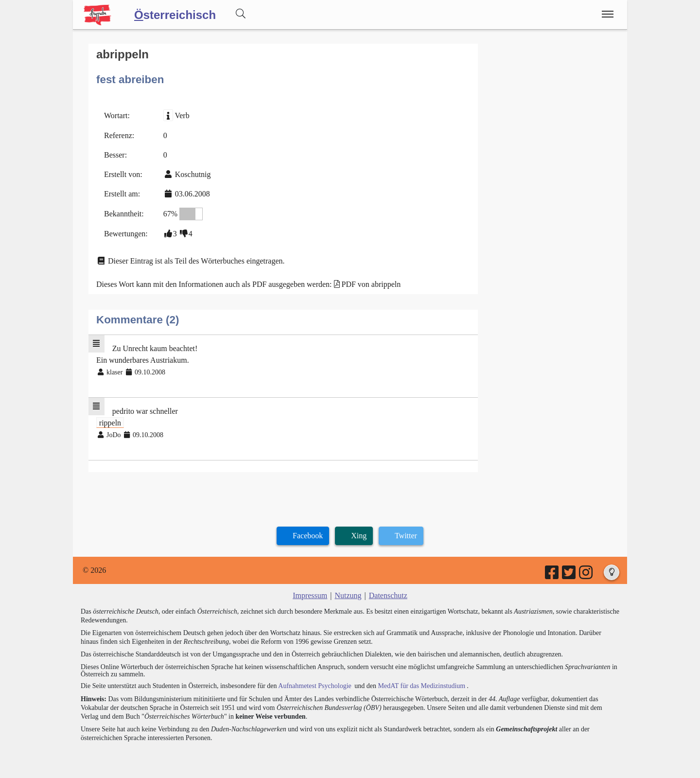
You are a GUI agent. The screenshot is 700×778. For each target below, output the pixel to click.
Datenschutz (388, 595)
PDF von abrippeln (371, 284)
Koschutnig (193, 174)
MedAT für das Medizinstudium (421, 686)
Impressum (310, 595)
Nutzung (348, 595)
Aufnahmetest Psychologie (315, 686)
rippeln (110, 423)
